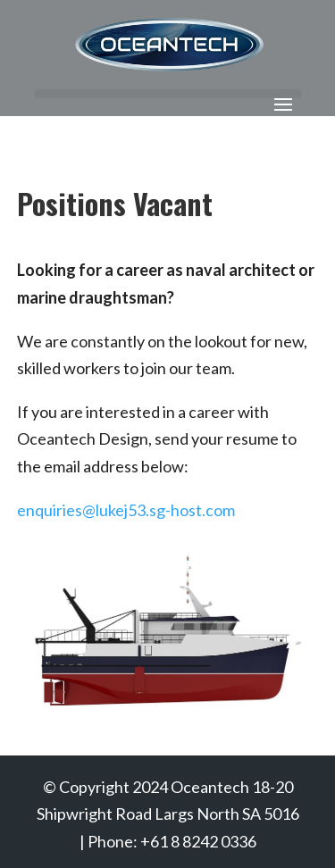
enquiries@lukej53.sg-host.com (126, 510)
